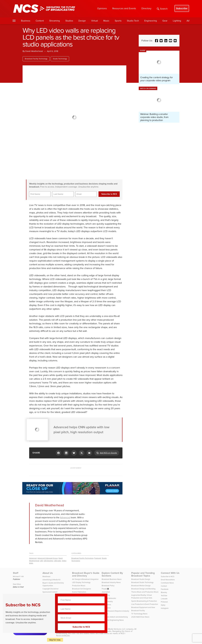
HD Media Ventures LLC (115, 629)
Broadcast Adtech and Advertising (115, 617)
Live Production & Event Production (145, 604)
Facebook (165, 589)
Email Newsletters (168, 580)
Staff (16, 573)
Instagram (165, 608)
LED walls (58, 561)
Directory (146, 8)
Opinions (102, 8)
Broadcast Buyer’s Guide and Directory (86, 574)
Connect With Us (170, 573)
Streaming (55, 21)
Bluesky (164, 592)
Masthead (46, 576)
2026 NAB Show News (140, 617)
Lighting (177, 21)
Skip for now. (55, 640)
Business (26, 21)
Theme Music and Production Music (145, 592)
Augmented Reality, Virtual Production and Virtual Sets (142, 596)
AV (188, 21)
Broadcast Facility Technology (36, 59)
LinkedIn (164, 599)
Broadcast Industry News (111, 582)
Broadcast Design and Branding (143, 589)
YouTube (164, 596)
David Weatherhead (34, 51)
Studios (69, 21)
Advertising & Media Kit (51, 580)
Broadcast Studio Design (141, 579)
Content (40, 21)
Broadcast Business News (112, 579)
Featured (98, 558)
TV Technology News (139, 614)
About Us (48, 573)
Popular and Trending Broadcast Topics (143, 574)
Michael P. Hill (18, 576)
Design (82, 21)
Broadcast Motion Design (141, 586)
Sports (118, 21)
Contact (164, 586)
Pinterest (164, 602)
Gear (165, 21)
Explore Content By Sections (112, 574)
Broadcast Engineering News (113, 620)
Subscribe (182, 8)
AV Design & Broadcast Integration (85, 579)
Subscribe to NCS (168, 576)
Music (106, 21)
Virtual (95, 21)
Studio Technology (60, 59)
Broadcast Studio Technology (142, 582)
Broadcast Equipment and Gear (143, 607)
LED (41, 561)
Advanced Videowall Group (48, 558)
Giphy (163, 605)
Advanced (65, 518)
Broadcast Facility (138, 611)
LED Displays (49, 561)
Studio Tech (133, 21)
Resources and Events (124, 8)
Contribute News (167, 583)
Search (162, 9)
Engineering (151, 21)
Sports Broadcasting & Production (144, 601)
